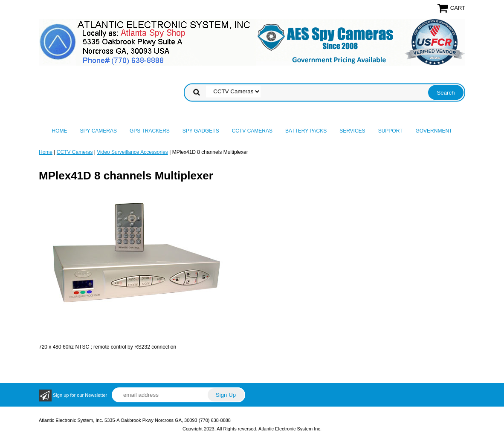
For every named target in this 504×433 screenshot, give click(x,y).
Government (434, 131)
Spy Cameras (98, 131)
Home (60, 131)
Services (352, 131)
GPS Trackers (150, 131)
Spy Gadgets (201, 131)
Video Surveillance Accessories (132, 152)
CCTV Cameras (252, 131)
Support (391, 131)
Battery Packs (306, 131)
